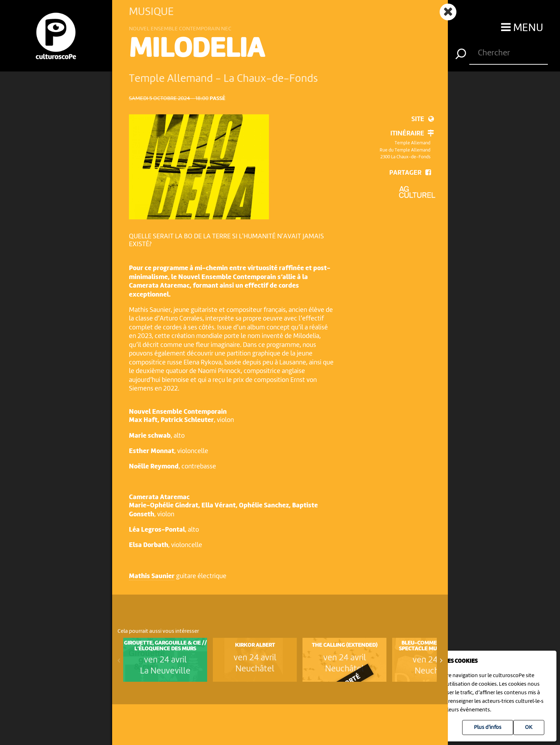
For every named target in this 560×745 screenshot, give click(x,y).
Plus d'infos (488, 727)
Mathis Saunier (152, 577)
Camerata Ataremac (159, 498)
